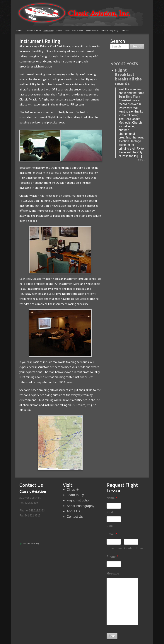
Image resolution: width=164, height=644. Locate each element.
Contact (124, 31)
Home (19, 31)
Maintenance (92, 31)
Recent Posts (124, 63)
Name (112, 498)
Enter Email (114, 548)
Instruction (48, 31)
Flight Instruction (79, 500)
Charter (38, 31)
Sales (67, 31)
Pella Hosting (34, 543)
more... (141, 160)
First (110, 512)
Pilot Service (78, 31)
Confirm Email (131, 548)
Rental (59, 31)
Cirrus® (27, 31)
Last (110, 526)
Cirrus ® (73, 490)
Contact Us (75, 517)
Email (112, 534)
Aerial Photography (110, 31)
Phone (112, 557)
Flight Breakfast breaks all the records (128, 77)
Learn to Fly (75, 495)
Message (113, 573)
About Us (73, 511)
